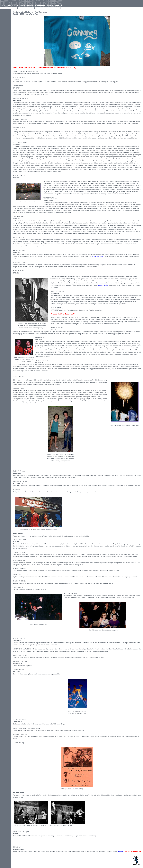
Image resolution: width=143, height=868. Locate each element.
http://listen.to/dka (103, 285)
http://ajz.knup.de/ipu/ (98, 256)
